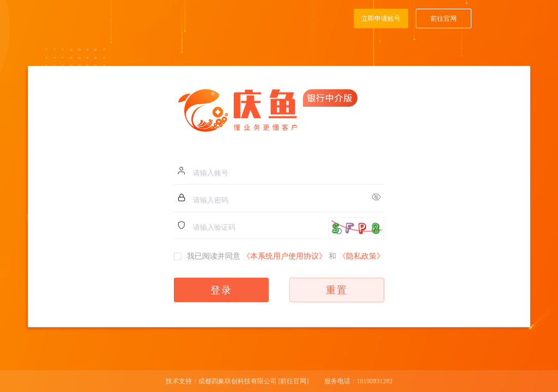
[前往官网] (294, 381)
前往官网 (444, 19)
